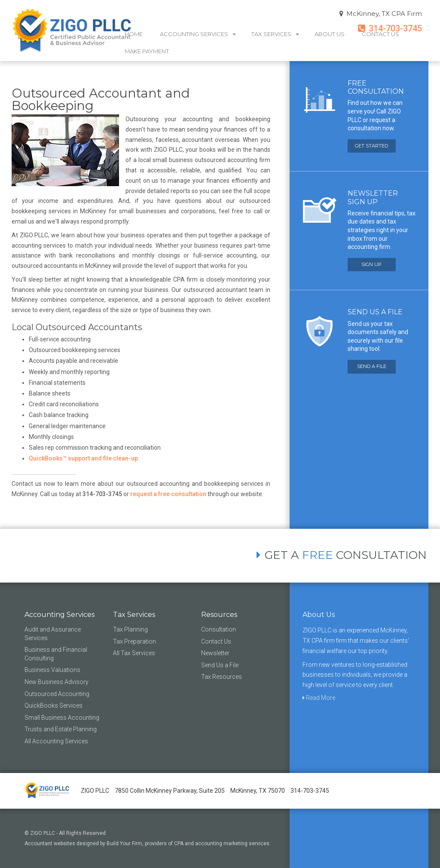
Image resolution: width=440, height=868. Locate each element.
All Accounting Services (56, 741)
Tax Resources (222, 677)
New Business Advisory (57, 682)
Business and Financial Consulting (56, 654)
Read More (319, 698)
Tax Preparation (134, 641)
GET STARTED (371, 146)
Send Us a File (220, 665)
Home (134, 34)
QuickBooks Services (53, 705)
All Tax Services (134, 653)
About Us (330, 34)
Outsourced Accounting (57, 694)
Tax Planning (130, 629)
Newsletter (215, 653)
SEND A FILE (372, 366)
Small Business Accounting (62, 718)
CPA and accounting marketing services (222, 843)
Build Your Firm (124, 843)
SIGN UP (371, 264)
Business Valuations (52, 670)
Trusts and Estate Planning (61, 729)
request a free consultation (168, 494)
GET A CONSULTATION (342, 555)
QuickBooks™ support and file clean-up (83, 458)
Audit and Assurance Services (53, 634)
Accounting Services (198, 34)
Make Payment (147, 51)
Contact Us (380, 34)
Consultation (218, 629)
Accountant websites (50, 843)
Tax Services (275, 34)
